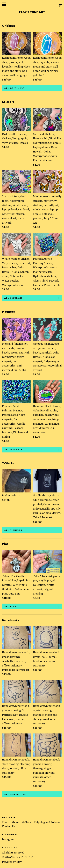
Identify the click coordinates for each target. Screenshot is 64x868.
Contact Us (9, 826)
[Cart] (60, 5)
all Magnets (13, 449)
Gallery (27, 822)
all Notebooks (15, 794)
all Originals (14, 88)
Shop (5, 822)
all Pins (10, 606)
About (16, 822)
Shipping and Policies (47, 822)
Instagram (8, 839)
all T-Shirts (13, 530)
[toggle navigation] (4, 4)
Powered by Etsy (12, 862)
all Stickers (13, 298)
